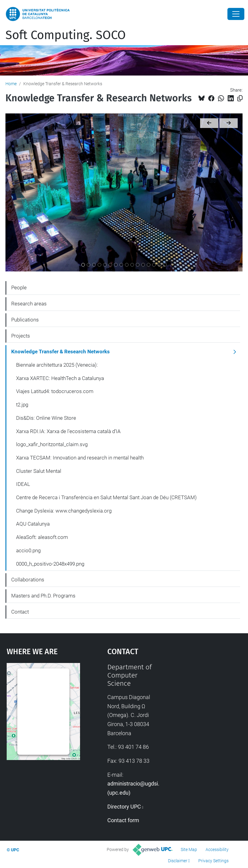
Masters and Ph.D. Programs (43, 596)
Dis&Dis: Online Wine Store (46, 418)
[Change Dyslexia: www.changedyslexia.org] (143, 265)
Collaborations (28, 580)
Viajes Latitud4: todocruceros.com (55, 391)
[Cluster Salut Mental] (127, 265)
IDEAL (23, 484)
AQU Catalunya (33, 524)
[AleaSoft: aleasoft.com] (154, 265)
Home (11, 84)
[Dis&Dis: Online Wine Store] (105, 265)
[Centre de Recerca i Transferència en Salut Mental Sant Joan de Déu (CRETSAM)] (138, 265)
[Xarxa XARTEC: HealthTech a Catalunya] (89, 265)
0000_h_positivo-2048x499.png (50, 564)
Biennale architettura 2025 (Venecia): (57, 365)
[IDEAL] (132, 265)
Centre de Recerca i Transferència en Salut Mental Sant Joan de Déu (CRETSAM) (106, 497)
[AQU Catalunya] (149, 265)
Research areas (29, 304)
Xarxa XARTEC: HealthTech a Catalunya (60, 378)
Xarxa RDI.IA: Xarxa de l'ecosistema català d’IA (68, 431)
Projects (21, 336)
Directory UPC (124, 807)
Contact (20, 612)
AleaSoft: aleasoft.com (42, 537)
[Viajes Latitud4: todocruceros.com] (94, 265)
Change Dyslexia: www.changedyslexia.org (64, 511)
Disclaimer (178, 861)
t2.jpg (22, 405)
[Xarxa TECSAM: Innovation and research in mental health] (121, 265)
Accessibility (217, 849)
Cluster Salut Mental (39, 471)
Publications (25, 320)
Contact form (123, 820)
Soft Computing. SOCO (66, 35)
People (19, 288)
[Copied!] (240, 98)
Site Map (189, 849)
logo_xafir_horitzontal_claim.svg (52, 444)
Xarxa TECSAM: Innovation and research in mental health (80, 458)
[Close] (236, 14)
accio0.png (28, 550)
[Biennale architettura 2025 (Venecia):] (83, 265)
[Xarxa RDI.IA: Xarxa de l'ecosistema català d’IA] (110, 265)
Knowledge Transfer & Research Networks (60, 352)
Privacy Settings (213, 861)
